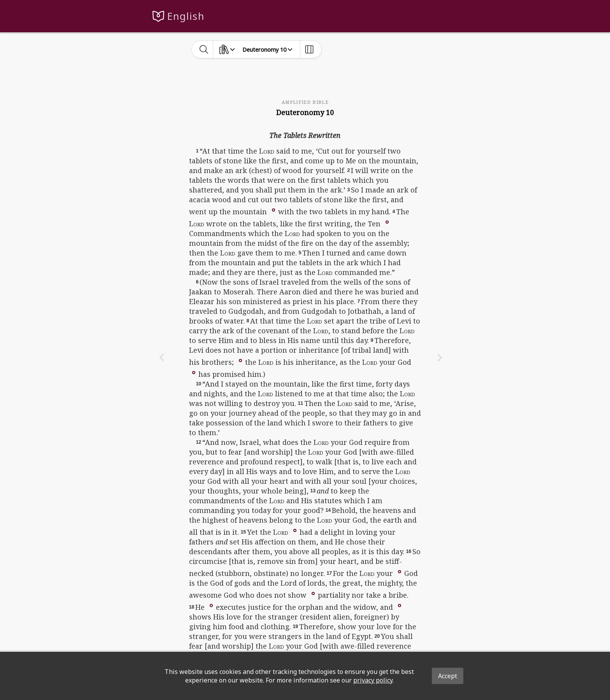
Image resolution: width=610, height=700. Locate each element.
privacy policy (373, 680)
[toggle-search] (204, 49)
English (186, 16)
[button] (273, 209)
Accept (448, 676)
